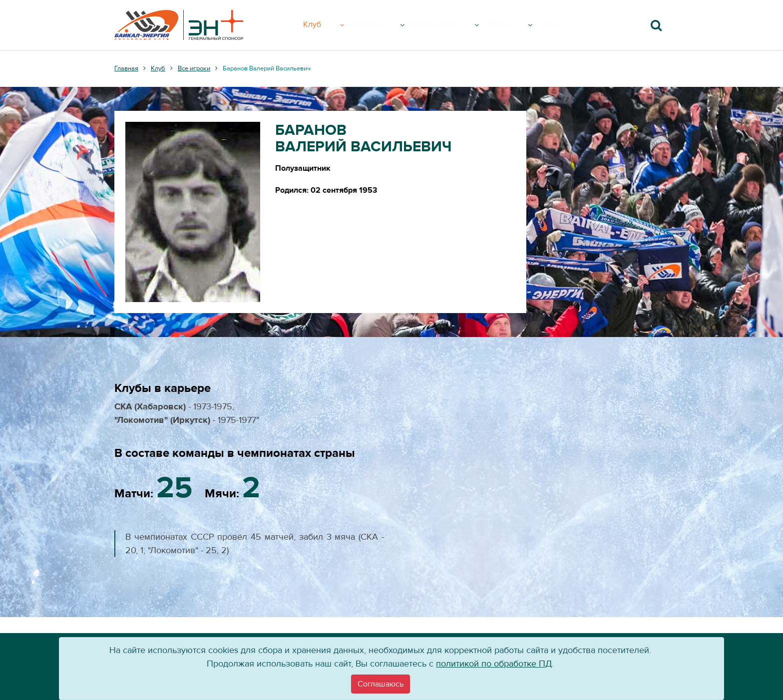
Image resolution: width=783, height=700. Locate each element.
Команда (384, 25)
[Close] (381, 684)
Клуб (331, 25)
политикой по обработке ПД (494, 664)
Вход (564, 25)
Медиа (523, 25)
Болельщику (456, 25)
